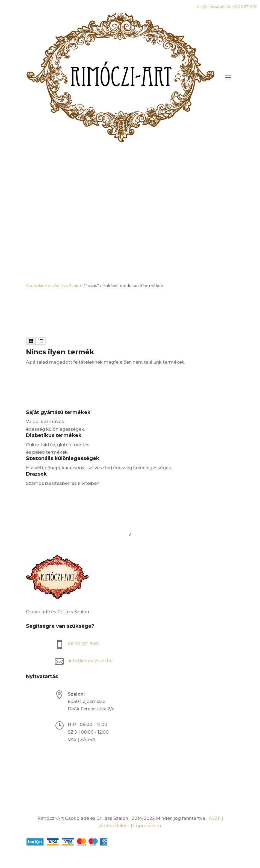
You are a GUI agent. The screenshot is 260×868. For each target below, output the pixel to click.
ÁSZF (215, 818)
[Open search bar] (130, 177)
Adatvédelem (114, 826)
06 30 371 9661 (245, 6)
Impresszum (147, 826)
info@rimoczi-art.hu (214, 6)
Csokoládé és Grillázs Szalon (54, 286)
